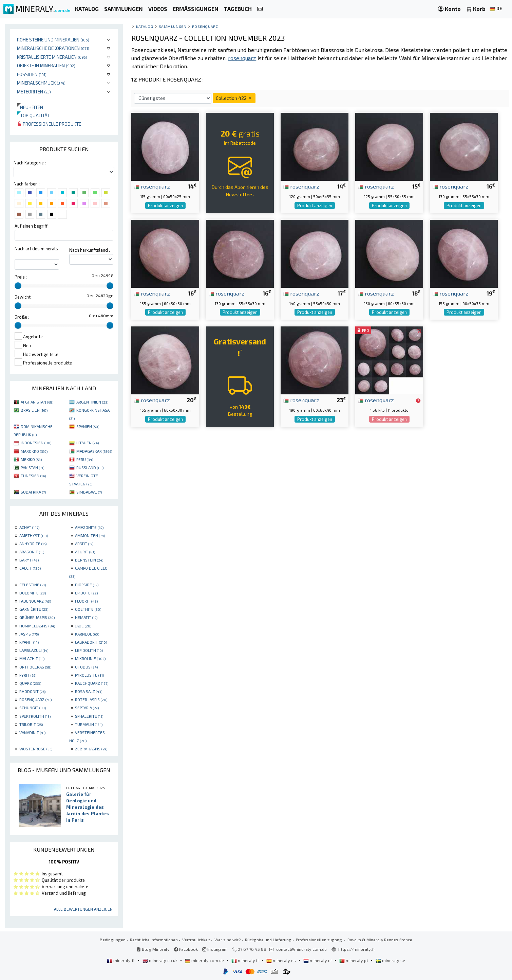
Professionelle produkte (49, 124)
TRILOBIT (31, 724)
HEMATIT (86, 617)
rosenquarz (152, 186)
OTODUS (86, 667)
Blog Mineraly (153, 949)
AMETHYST (34, 535)
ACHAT (29, 527)
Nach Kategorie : (30, 163)
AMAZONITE (89, 527)
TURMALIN (89, 724)
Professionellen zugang (319, 940)
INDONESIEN (36, 443)
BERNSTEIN (89, 560)
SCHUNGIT (33, 708)
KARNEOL (87, 634)
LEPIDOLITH (89, 650)
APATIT (84, 544)
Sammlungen (173, 26)
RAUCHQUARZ (92, 683)
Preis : (21, 277)
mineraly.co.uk (160, 960)
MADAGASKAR (94, 451)
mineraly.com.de (205, 960)
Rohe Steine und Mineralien (53, 40)
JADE (83, 626)
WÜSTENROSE (36, 749)
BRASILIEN (34, 410)
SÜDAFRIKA (33, 492)
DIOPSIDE (87, 585)
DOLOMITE (33, 593)
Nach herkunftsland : (90, 250)
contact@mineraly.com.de (301, 949)
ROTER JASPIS (91, 699)
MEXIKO (31, 459)
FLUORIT (86, 601)
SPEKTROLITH (35, 716)
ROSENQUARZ (35, 699)
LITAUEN (88, 443)
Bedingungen (113, 940)
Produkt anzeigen (165, 206)
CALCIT (30, 568)
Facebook (186, 949)
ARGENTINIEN (92, 402)
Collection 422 (234, 98)
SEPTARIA (87, 708)
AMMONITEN (90, 535)
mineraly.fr (121, 960)
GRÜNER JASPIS (37, 617)
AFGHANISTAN (37, 402)
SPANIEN (88, 426)
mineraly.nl (318, 960)
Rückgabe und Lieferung (268, 940)
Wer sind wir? (227, 940)
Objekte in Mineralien (46, 65)
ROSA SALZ (89, 691)
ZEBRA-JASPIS (91, 749)
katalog (145, 26)
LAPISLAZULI (34, 650)
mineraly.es (282, 960)
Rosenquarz (205, 26)
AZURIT (85, 552)
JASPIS (29, 634)
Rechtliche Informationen (154, 940)
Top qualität (33, 115)
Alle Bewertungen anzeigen (83, 909)
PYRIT (28, 675)
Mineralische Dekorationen (53, 48)
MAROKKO (34, 451)
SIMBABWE (89, 492)
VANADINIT (32, 732)
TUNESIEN (33, 476)
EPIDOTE (86, 593)
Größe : (22, 317)
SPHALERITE (89, 716)
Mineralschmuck (41, 83)
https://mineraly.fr (357, 949)
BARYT (29, 560)
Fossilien (32, 74)
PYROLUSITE (89, 675)
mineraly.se (390, 960)
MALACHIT (32, 658)
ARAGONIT (32, 552)
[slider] (18, 286)
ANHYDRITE (33, 544)
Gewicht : (24, 297)
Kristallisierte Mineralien (52, 57)
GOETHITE (88, 609)
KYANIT (29, 642)
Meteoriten (34, 92)
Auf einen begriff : (32, 226)
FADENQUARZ (35, 601)
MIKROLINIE (90, 658)
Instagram (215, 949)
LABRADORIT (91, 642)
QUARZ (30, 683)
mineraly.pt (354, 960)
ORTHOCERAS (35, 667)
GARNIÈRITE (34, 609)
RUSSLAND (90, 467)
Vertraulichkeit (196, 940)
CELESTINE (33, 585)
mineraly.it (246, 960)
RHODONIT (32, 691)
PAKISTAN (32, 467)
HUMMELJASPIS (37, 626)
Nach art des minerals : (36, 252)
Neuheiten (30, 107)
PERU (85, 459)
